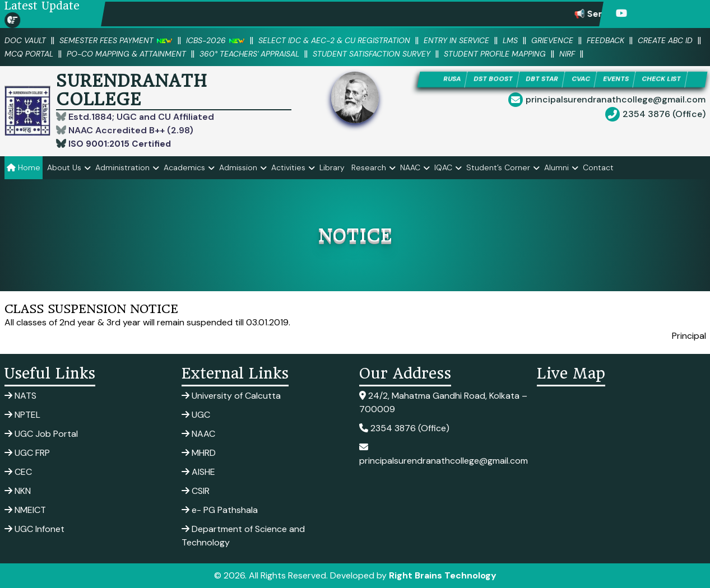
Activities (288, 167)
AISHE (198, 472)
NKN (18, 491)
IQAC (443, 167)
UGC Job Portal (41, 434)
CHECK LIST (670, 80)
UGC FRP (27, 453)
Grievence (584, 40)
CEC (18, 472)
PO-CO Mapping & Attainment (207, 54)
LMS (540, 40)
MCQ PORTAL (103, 54)
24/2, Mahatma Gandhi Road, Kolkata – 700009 (443, 402)
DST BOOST (486, 80)
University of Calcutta (231, 396)
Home (24, 167)
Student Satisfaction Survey (470, 54)
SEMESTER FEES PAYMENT (122, 40)
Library (332, 167)
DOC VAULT (27, 40)
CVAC (581, 80)
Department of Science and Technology (243, 536)
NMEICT (25, 510)
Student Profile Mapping (601, 54)
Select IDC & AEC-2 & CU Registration (353, 40)
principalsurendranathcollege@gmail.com (616, 101)
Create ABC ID (34, 54)
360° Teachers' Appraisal (339, 54)
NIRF (678, 54)
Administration (122, 167)
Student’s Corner (498, 167)
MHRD (199, 453)
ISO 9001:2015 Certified (120, 144)
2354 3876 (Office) (664, 115)
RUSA (441, 80)
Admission (238, 167)
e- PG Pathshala (220, 510)
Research (369, 167)
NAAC (410, 167)
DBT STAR (540, 80)
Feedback (639, 40)
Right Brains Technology (443, 575)
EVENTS (620, 80)
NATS (20, 396)
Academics (184, 167)
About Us (64, 167)
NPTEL (22, 415)
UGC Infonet (34, 529)
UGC (196, 415)
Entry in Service (483, 40)
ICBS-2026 (226, 40)
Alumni (556, 167)
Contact (598, 167)
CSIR (196, 491)
